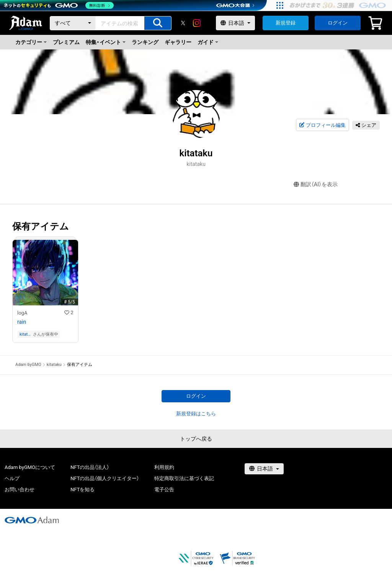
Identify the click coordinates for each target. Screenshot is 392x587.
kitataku (25, 334)
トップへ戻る (196, 439)
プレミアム (66, 42)
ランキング (145, 42)
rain (22, 322)
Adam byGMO (28, 365)
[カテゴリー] (73, 23)
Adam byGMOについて (30, 467)
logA (22, 313)
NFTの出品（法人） (90, 467)
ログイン (338, 23)
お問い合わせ (20, 489)
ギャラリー (178, 42)
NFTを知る (82, 489)
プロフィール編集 (322, 125)
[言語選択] (235, 23)
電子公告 (164, 489)
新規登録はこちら (196, 414)
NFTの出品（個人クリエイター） (105, 478)
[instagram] (197, 23)
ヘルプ (12, 478)
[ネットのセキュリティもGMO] (59, 5)
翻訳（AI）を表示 (316, 184)
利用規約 (164, 467)
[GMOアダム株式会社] (32, 520)
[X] (183, 23)
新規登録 (286, 23)
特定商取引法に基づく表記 (184, 478)
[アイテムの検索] (158, 23)
